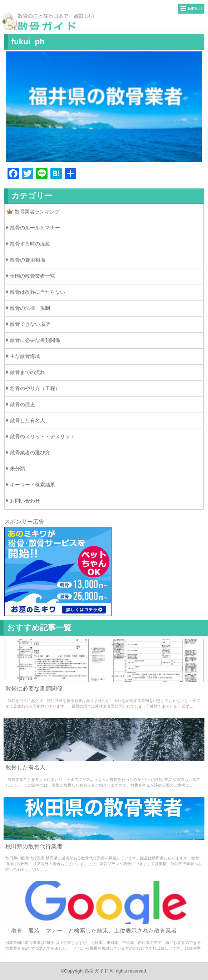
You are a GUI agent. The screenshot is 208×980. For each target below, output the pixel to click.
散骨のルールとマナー (35, 228)
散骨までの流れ (28, 372)
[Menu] (191, 9)
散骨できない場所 (30, 324)
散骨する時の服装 (30, 244)
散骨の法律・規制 (30, 308)
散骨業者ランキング (33, 212)
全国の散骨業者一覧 (33, 276)
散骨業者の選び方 (30, 453)
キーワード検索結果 (33, 485)
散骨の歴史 (23, 404)
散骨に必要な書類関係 (35, 340)
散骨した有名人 (28, 420)
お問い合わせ (25, 501)
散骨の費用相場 (28, 260)
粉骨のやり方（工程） (35, 388)
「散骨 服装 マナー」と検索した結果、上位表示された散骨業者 (91, 931)
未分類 (18, 469)
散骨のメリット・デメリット (43, 436)
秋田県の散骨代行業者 (34, 846)
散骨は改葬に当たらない (38, 292)
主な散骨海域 (25, 356)
